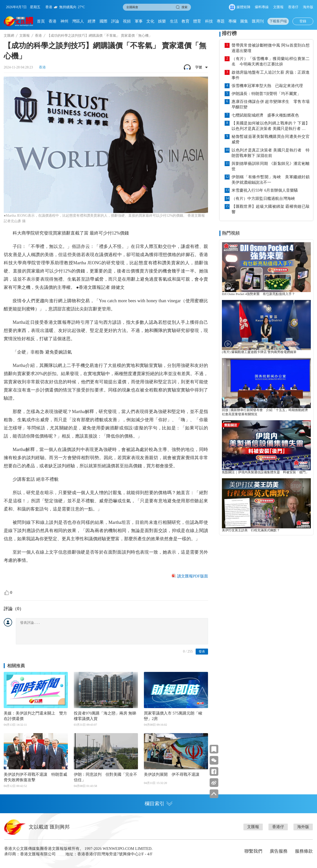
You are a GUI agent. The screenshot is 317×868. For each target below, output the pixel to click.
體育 (197, 21)
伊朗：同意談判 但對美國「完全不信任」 (106, 777)
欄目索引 (158, 804)
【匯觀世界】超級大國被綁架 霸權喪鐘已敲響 (271, 209)
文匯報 (278, 7)
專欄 (232, 21)
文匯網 (9, 36)
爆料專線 (262, 7)
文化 (150, 21)
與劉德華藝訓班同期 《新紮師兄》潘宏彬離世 (271, 166)
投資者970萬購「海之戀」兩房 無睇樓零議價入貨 (105, 716)
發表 (202, 651)
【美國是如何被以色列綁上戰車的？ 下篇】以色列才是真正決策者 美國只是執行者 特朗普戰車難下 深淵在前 (271, 126)
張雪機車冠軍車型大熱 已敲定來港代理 (267, 86)
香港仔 (293, 7)
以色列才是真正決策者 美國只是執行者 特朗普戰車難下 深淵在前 (271, 153)
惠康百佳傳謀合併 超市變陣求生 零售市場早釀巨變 (271, 104)
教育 (185, 21)
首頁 (41, 21)
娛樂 (162, 21)
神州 (64, 21)
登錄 (303, 21)
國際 (104, 21)
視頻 (127, 21)
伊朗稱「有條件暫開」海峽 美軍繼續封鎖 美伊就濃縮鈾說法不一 (271, 180)
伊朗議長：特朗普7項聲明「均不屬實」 (266, 94)
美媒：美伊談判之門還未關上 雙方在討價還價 (35, 716)
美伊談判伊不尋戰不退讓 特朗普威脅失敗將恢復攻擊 (35, 777)
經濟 (92, 21)
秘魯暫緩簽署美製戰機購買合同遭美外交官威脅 (271, 139)
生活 (174, 21)
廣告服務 (279, 851)
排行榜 (229, 33)
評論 (115, 21)
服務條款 (304, 851)
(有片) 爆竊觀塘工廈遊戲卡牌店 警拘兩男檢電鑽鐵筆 (259, 352)
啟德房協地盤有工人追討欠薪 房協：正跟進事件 (271, 75)
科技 (209, 21)
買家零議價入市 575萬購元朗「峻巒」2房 (173, 716)
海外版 (308, 7)
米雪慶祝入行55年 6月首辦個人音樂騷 (265, 190)
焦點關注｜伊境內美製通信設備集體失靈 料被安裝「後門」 (265, 472)
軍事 (139, 21)
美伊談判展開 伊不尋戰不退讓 (172, 774)
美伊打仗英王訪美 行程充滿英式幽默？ (251, 530)
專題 (221, 21)
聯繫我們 (253, 851)
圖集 (244, 21)
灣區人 (78, 21)
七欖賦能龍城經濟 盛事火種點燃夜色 (265, 115)
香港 (53, 21)
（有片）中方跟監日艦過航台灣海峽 (263, 198)
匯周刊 (258, 21)
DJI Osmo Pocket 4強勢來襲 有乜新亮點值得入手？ (258, 294)
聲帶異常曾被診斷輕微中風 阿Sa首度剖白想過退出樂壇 (271, 48)
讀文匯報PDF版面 (193, 576)
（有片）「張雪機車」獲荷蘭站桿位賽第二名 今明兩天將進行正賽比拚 (271, 61)
